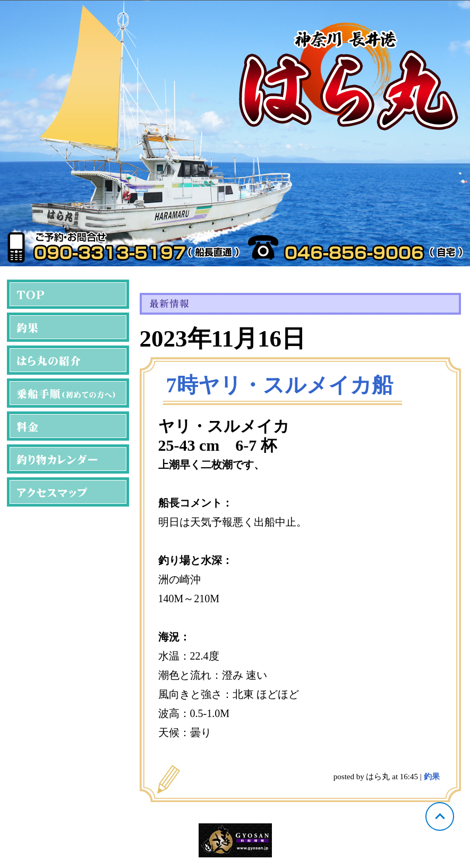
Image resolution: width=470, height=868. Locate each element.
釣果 (432, 777)
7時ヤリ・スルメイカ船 (280, 385)
